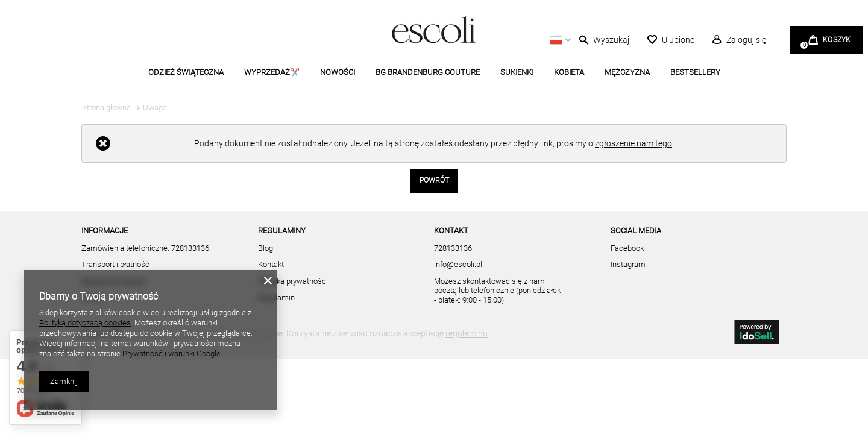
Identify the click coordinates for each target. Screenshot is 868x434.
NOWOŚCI (338, 72)
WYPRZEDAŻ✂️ (272, 72)
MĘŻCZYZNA (627, 72)
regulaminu (467, 333)
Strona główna (106, 108)
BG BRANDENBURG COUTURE (428, 72)
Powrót (434, 180)
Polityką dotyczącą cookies (85, 323)
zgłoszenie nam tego (634, 143)
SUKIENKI (517, 72)
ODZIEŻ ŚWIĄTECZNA (186, 72)
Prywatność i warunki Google (171, 354)
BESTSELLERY (695, 72)
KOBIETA (569, 72)
